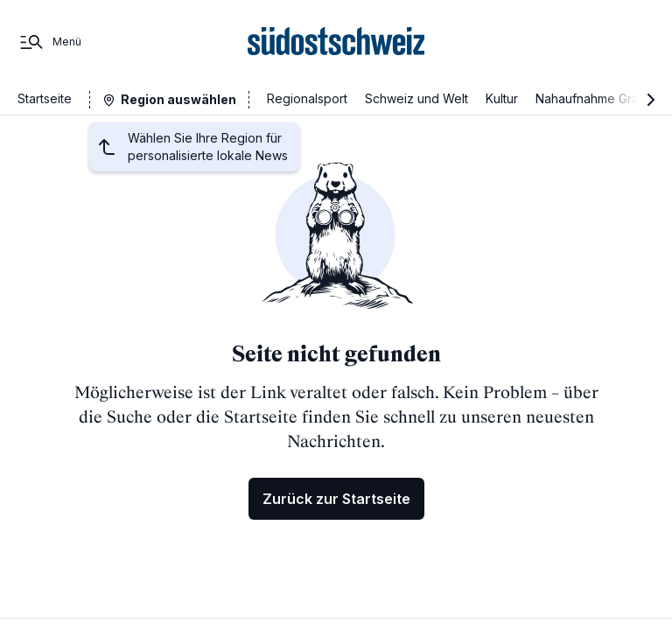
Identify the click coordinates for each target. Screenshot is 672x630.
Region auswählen (178, 99)
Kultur (502, 98)
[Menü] (49, 42)
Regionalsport (307, 98)
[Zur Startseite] (336, 42)
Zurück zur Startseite (336, 499)
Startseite (45, 98)
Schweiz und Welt (416, 98)
